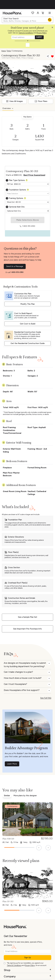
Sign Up (28, 957)
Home (4, 51)
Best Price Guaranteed (34, 175)
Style (9, 51)
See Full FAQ (46, 698)
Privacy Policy (42, 33)
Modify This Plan (28, 304)
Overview (7, 108)
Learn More (12, 764)
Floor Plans (41, 101)
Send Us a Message (15, 266)
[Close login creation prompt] (53, 28)
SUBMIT (39, 37)
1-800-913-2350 (17, 272)
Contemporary (17, 51)
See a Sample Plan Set (28, 617)
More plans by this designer (25, 796)
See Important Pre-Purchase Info (28, 629)
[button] (53, 28)
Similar (7, 796)
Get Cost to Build (28, 324)
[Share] (48, 56)
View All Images (15, 101)
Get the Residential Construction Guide (28, 343)
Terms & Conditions (26, 33)
